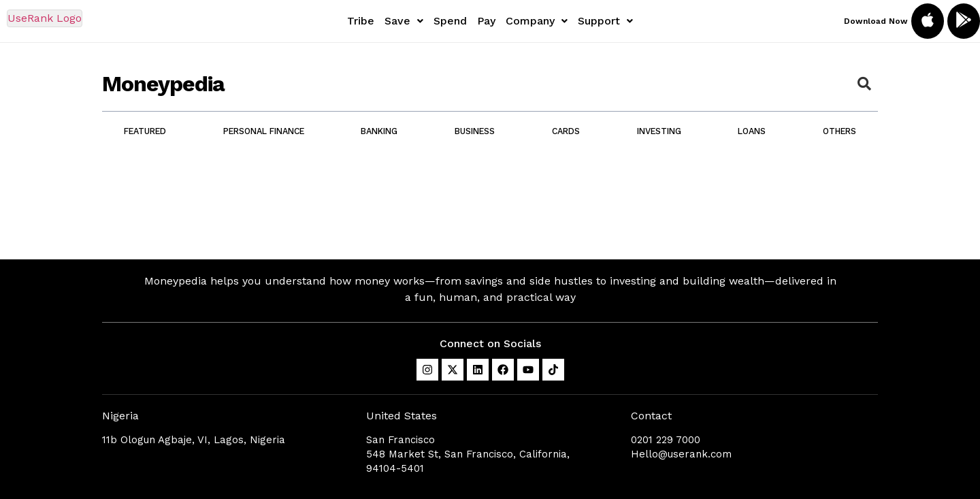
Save (404, 21)
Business (475, 131)
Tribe (361, 21)
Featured (145, 131)
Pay (486, 21)
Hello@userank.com (681, 454)
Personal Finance (264, 131)
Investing (659, 131)
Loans (752, 131)
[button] (404, 21)
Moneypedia (163, 84)
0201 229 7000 (666, 440)
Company (537, 21)
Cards (566, 131)
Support (605, 21)
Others (839, 131)
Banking (379, 131)
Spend (450, 21)
